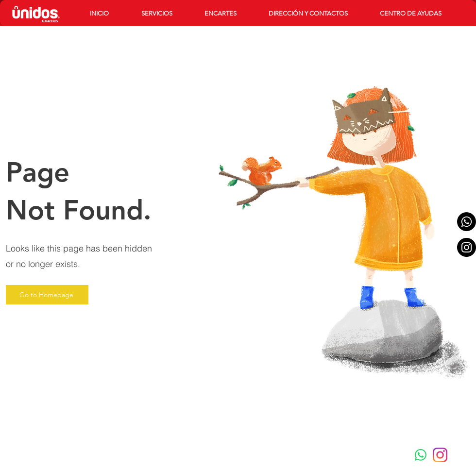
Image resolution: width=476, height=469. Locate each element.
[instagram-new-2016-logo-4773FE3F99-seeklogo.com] (440, 455)
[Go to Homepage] (47, 295)
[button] (166, 13)
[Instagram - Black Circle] (467, 247)
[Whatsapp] (467, 222)
